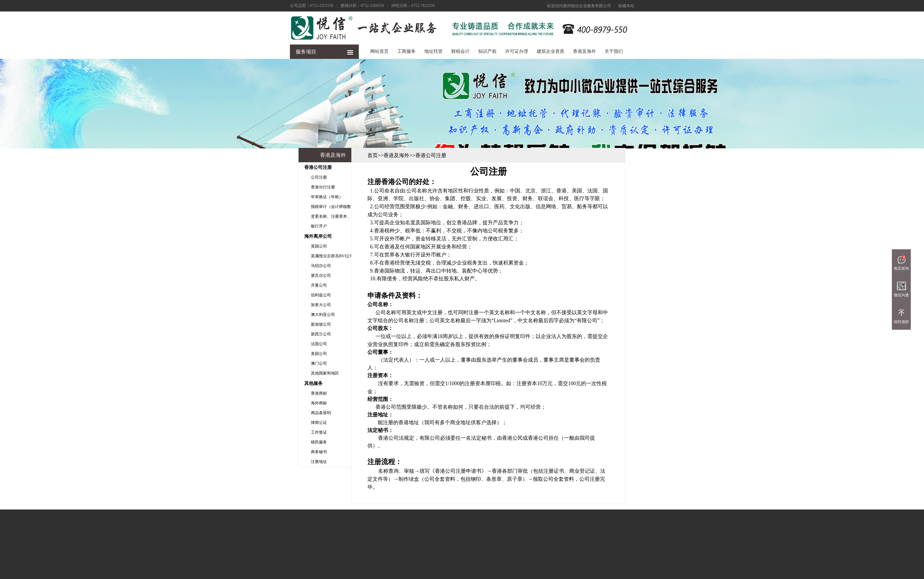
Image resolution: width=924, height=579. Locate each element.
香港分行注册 (249, 187)
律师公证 (245, 423)
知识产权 (487, 51)
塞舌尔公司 (247, 276)
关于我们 (614, 51)
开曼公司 (245, 285)
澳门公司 (245, 364)
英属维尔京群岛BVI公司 (259, 256)
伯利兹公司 (247, 295)
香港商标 (245, 393)
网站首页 (379, 51)
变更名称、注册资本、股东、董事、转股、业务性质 (263, 217)
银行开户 (245, 226)
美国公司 (245, 354)
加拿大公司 (247, 305)
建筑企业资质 (551, 51)
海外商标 (245, 403)
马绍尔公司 (247, 266)
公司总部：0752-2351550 (312, 6)
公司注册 (245, 177)
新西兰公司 (247, 334)
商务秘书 (245, 452)
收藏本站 (626, 6)
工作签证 (245, 433)
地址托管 (433, 51)
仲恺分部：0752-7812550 (413, 6)
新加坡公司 (247, 325)
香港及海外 (584, 51)
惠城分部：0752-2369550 (362, 6)
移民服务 (245, 442)
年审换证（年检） (253, 197)
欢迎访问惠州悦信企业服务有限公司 (579, 6)
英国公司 (245, 246)
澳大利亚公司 (249, 315)
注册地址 (245, 462)
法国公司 (245, 344)
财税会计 (460, 51)
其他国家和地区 (251, 373)
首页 (446, 155)
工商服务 (406, 51)
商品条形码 (247, 413)
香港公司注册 (504, 155)
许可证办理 (517, 51)
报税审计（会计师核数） (259, 207)
